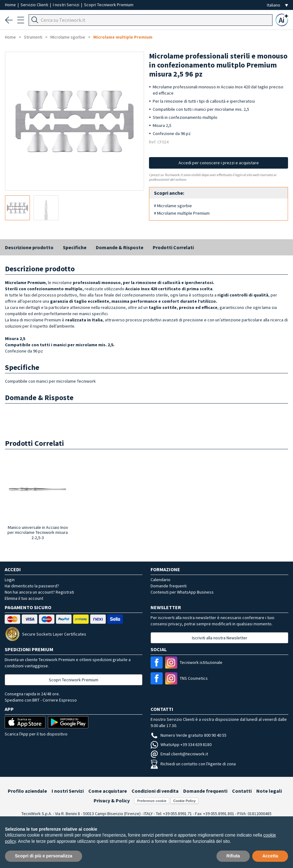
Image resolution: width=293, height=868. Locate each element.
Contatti (242, 791)
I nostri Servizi (67, 5)
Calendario (160, 580)
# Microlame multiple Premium (182, 213)
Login (10, 580)
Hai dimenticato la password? (32, 586)
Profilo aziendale (27, 791)
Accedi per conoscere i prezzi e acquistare (219, 163)
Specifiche (75, 247)
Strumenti (33, 37)
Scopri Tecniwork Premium (109, 5)
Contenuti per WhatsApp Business (182, 592)
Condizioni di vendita (155, 791)
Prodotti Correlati (173, 247)
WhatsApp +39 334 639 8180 (181, 744)
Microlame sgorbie (68, 37)
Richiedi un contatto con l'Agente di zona (193, 764)
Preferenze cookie (152, 801)
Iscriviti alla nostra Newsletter (220, 638)
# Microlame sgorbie (173, 206)
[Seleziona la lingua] (277, 5)
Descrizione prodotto (29, 247)
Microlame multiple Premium (123, 37)
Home (11, 5)
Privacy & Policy (112, 800)
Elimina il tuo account (24, 598)
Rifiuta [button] (233, 856)
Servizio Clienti (35, 5)
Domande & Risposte (120, 247)
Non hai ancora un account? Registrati (39, 592)
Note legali (269, 791)
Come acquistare (108, 791)
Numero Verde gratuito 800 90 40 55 (188, 735)
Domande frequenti (169, 586)
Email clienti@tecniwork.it (179, 754)
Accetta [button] (270, 856)
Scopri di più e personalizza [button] (44, 856)
